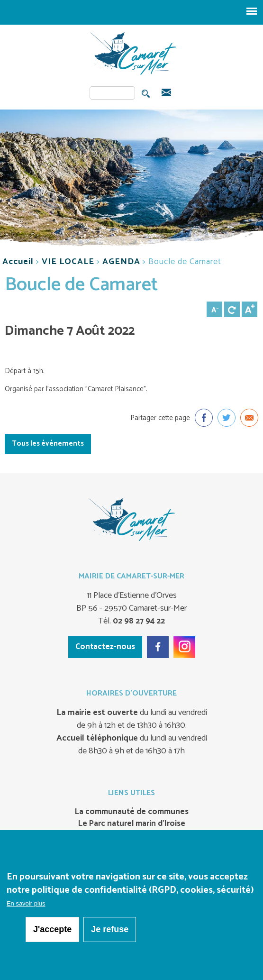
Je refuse (110, 930)
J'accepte (52, 930)
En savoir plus (26, 904)
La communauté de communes (132, 812)
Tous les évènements (48, 444)
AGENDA (121, 262)
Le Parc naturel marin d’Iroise (132, 824)
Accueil (18, 262)
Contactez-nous (105, 647)
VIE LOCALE (68, 262)
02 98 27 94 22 (138, 621)
